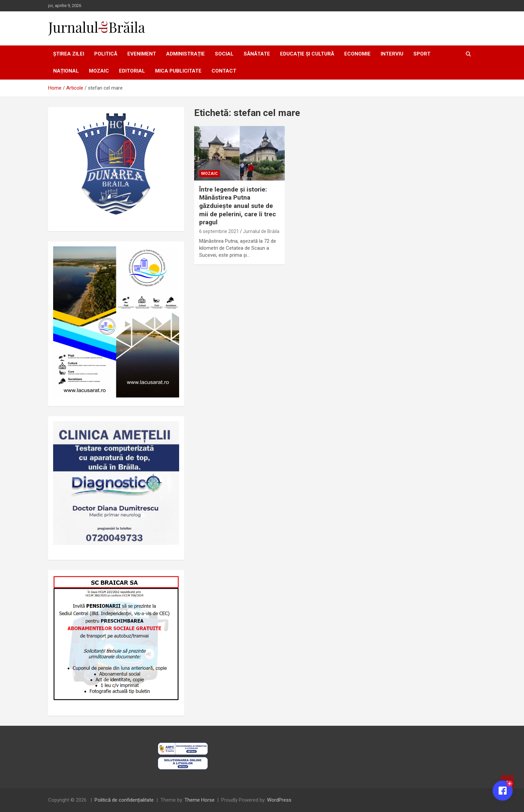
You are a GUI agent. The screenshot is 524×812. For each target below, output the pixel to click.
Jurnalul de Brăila (261, 231)
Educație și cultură (307, 54)
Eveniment (142, 54)
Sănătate (257, 54)
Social (224, 54)
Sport (422, 54)
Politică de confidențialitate (124, 800)
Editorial (132, 71)
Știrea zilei (69, 54)
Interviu (392, 54)
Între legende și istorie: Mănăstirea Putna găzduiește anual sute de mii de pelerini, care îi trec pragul (238, 206)
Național (66, 71)
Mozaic (99, 71)
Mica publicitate (178, 71)
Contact (224, 71)
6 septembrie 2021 (219, 231)
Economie (357, 54)
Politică (106, 54)
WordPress (279, 800)
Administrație (185, 54)
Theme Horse (200, 800)
